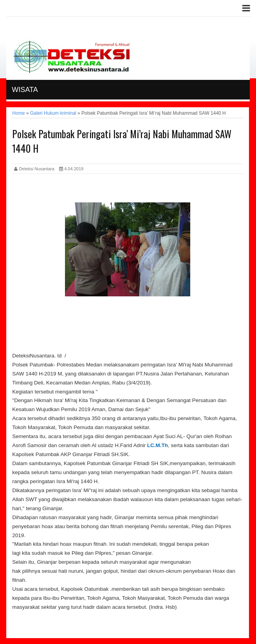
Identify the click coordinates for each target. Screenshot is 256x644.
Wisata (25, 90)
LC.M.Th (158, 445)
